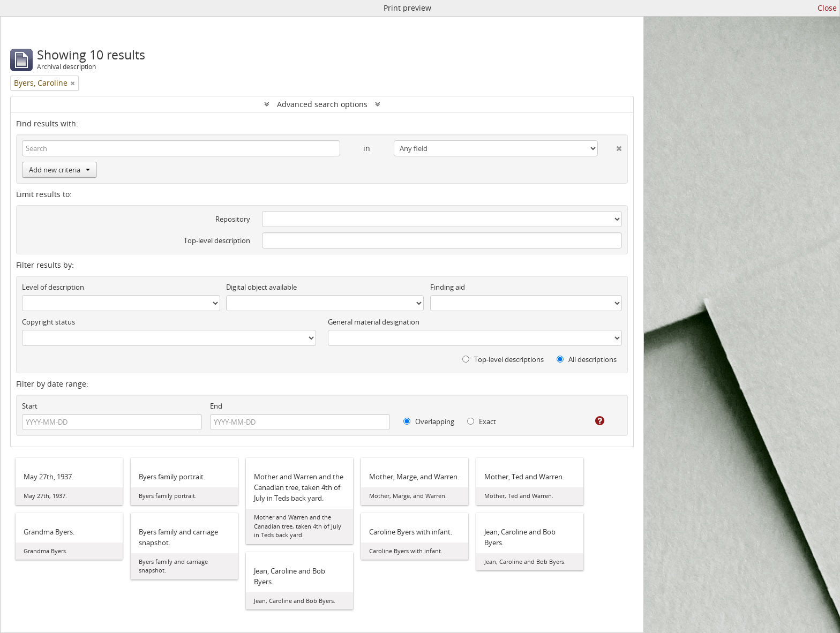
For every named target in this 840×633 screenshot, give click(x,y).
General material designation (374, 322)
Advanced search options (322, 104)
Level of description (53, 287)
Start (30, 406)
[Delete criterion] (610, 146)
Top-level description (217, 240)
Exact (482, 421)
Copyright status (48, 322)
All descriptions (587, 359)
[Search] (181, 148)
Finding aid (448, 287)
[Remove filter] (73, 83)
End (216, 406)
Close (827, 8)
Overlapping (429, 421)
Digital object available (261, 287)
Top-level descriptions (503, 359)
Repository (233, 219)
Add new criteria (59, 170)
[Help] (592, 421)
